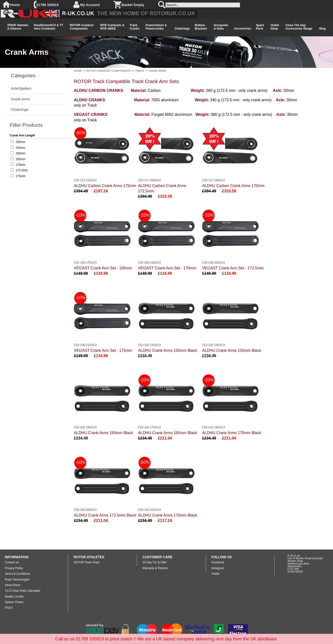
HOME (78, 71)
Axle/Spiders (21, 88)
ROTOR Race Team (87, 562)
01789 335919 (47, 5)
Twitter (215, 574)
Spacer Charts (14, 602)
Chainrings (182, 29)
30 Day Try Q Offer (155, 562)
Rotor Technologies (17, 580)
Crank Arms (20, 99)
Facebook (218, 562)
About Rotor (13, 585)
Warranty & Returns (155, 568)
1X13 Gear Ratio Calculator (23, 591)
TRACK (140, 71)
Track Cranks (135, 27)
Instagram (218, 568)
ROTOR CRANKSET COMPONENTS (108, 71)
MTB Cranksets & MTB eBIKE (112, 27)
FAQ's (9, 608)
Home (15, 5)
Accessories (243, 29)
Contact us (12, 562)
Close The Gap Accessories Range (299, 27)
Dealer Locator (14, 597)
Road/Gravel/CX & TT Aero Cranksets (49, 27)
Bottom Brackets (201, 27)
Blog (322, 29)
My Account (90, 5)
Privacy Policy (14, 568)
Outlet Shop (275, 27)
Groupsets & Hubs (221, 27)
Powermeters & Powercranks (156, 27)
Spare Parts (260, 27)
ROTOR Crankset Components (82, 27)
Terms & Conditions (17, 574)
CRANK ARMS (157, 71)
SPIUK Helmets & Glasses (18, 27)
